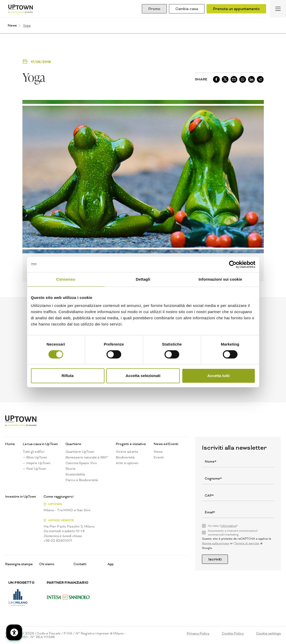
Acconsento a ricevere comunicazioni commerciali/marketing (233, 533)
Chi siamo (47, 564)
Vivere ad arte (127, 452)
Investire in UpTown (21, 497)
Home (10, 444)
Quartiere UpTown (80, 452)
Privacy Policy (198, 633)
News (12, 25)
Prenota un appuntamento (236, 9)
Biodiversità (125, 457)
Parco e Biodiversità (82, 480)
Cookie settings (268, 633)
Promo (154, 9)
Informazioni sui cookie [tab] (220, 279)
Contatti (80, 564)
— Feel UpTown (34, 469)
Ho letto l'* (223, 526)
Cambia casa (187, 9)
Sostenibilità (75, 474)
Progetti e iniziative (131, 444)
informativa (229, 526)
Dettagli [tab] (143, 279)
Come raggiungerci (59, 497)
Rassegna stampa (19, 564)
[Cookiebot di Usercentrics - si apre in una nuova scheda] (233, 264)
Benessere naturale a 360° (87, 457)
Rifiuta (68, 376)
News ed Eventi (166, 444)
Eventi (159, 457)
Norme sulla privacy (216, 543)
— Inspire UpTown (36, 463)
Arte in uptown (127, 463)
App (111, 564)
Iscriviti (215, 559)
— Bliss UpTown (35, 457)
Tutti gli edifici (34, 452)
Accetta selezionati (143, 376)
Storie (71, 469)
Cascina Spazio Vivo (81, 463)
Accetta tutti (219, 376)
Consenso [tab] (66, 279)
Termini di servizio (247, 543)
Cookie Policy (233, 633)
